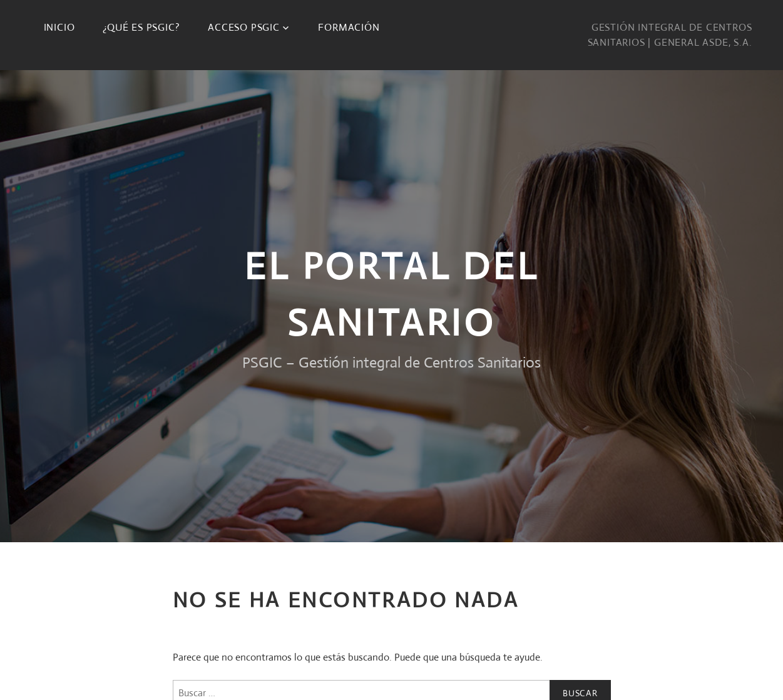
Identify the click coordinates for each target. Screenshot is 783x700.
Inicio (59, 27)
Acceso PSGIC (244, 27)
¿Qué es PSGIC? (141, 27)
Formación (349, 27)
